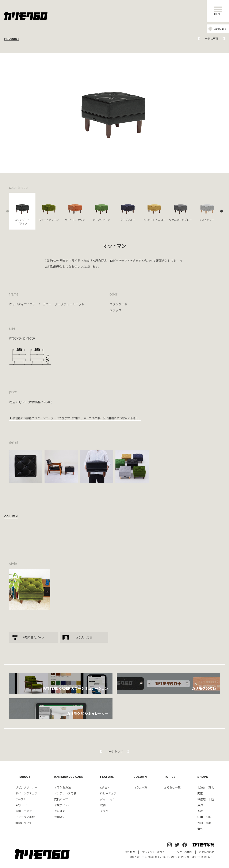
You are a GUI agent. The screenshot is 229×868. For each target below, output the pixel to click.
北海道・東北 (206, 787)
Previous (7, 211)
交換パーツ (61, 799)
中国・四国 (204, 817)
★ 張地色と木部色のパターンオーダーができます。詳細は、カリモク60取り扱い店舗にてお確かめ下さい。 (75, 418)
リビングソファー (26, 787)
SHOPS (203, 777)
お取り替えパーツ (33, 637)
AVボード (21, 805)
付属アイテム (62, 805)
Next (222, 211)
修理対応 (60, 817)
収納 (103, 805)
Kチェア (105, 787)
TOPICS (170, 777)
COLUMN (140, 777)
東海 (200, 805)
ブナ (33, 304)
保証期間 (60, 811)
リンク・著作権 (183, 852)
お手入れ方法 (84, 637)
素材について (24, 823)
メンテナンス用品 (65, 793)
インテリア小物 (25, 817)
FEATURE (107, 777)
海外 (200, 829)
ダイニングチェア (26, 793)
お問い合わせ (207, 852)
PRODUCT (23, 777)
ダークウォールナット (69, 304)
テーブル (21, 799)
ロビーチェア (108, 793)
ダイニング (107, 799)
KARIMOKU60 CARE (69, 777)
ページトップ (115, 751)
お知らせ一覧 (172, 787)
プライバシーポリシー (155, 852)
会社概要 (130, 852)
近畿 (200, 811)
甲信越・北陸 (206, 799)
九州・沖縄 (204, 823)
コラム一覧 (140, 787)
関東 (200, 793)
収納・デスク (24, 811)
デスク (104, 811)
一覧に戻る (212, 38)
